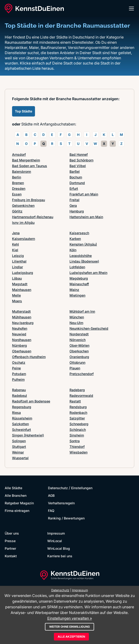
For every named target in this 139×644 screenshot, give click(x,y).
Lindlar (17, 267)
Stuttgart (19, 447)
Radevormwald (81, 395)
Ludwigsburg (23, 273)
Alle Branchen (16, 495)
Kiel (15, 250)
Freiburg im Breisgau (28, 200)
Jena (16, 233)
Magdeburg (79, 278)
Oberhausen (22, 351)
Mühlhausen (22, 317)
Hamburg (77, 211)
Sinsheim (77, 435)
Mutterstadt (21, 311)
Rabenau (19, 390)
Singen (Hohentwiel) (28, 435)
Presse (10, 541)
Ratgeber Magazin (19, 503)
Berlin (17, 177)
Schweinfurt (22, 430)
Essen (17, 194)
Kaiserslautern (24, 239)
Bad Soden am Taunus (30, 166)
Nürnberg (20, 345)
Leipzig (18, 256)
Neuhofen (20, 328)
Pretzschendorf (82, 374)
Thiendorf (77, 447)
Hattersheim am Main (86, 217)
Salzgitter (77, 418)
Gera (73, 205)
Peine (16, 368)
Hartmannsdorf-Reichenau (33, 217)
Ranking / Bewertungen (66, 518)
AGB (51, 495)
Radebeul (20, 395)
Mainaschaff (79, 284)
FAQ (51, 511)
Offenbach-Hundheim (29, 357)
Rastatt (75, 401)
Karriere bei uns (60, 556)
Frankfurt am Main (84, 194)
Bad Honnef (79, 154)
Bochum (76, 177)
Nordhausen (22, 340)
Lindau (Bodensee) (84, 261)
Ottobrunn (77, 362)
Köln (73, 250)
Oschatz (19, 362)
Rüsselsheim (22, 418)
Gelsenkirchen (23, 205)
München (77, 317)
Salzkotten (20, 424)
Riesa (16, 413)
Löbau (17, 278)
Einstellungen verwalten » (70, 618)
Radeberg (77, 390)
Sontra (75, 441)
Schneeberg (79, 424)
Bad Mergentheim (26, 160)
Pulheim (18, 379)
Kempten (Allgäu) (83, 244)
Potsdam (19, 374)
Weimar (18, 452)
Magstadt (20, 284)
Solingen (19, 441)
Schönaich (78, 430)
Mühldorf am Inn (82, 311)
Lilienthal (19, 261)
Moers (17, 301)
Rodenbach (78, 413)
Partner (10, 548)
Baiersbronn (22, 171)
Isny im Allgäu (23, 223)
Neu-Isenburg (23, 323)
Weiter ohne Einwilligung (69, 627)
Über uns (12, 533)
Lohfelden (77, 267)
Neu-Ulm (76, 323)
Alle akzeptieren (71, 637)
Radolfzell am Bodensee (31, 401)
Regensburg (22, 407)
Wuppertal (20, 458)
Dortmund (77, 183)
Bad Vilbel (78, 166)
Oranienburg (79, 357)
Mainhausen (22, 290)
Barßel (75, 171)
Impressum (56, 533)
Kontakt (11, 556)
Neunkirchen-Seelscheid (89, 328)
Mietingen (77, 295)
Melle (16, 295)
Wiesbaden (78, 452)
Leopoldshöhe (81, 256)
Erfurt (74, 188)
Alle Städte (13, 488)
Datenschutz (58, 488)
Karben (75, 239)
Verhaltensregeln (61, 503)
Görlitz (17, 211)
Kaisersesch (79, 233)
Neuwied (19, 334)
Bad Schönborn (81, 160)
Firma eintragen (17, 511)
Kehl (15, 244)
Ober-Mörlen (79, 345)
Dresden (19, 188)
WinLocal (55, 541)
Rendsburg (78, 407)
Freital (74, 200)
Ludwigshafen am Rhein (88, 273)
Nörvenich (78, 340)
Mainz (74, 290)
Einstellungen (82, 488)
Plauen (75, 368)
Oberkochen (79, 351)
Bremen (18, 183)
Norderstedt (79, 334)
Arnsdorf (19, 154)
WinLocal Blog (59, 548)
